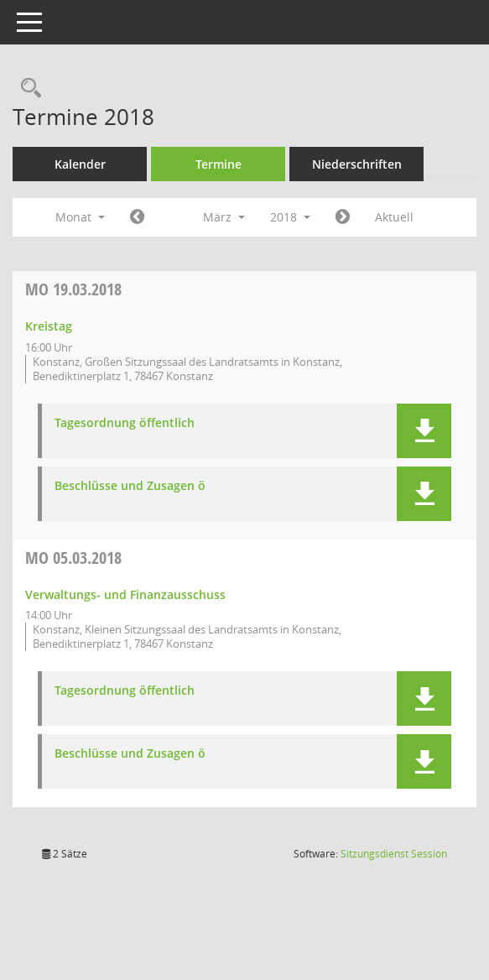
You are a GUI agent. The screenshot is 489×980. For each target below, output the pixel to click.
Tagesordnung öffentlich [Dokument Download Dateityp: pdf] (125, 423)
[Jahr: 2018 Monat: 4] (343, 217)
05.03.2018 (73, 558)
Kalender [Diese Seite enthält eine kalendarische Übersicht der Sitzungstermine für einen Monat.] (80, 164)
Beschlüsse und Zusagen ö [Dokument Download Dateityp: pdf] (130, 486)
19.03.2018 (73, 289)
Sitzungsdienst (394, 854)
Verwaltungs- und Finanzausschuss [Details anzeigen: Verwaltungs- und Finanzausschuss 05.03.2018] (125, 594)
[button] (424, 431)
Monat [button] (80, 217)
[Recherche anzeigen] (27, 89)
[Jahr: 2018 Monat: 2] (137, 217)
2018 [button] (290, 217)
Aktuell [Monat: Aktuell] (394, 217)
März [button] (224, 217)
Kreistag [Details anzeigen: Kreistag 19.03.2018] (49, 326)
